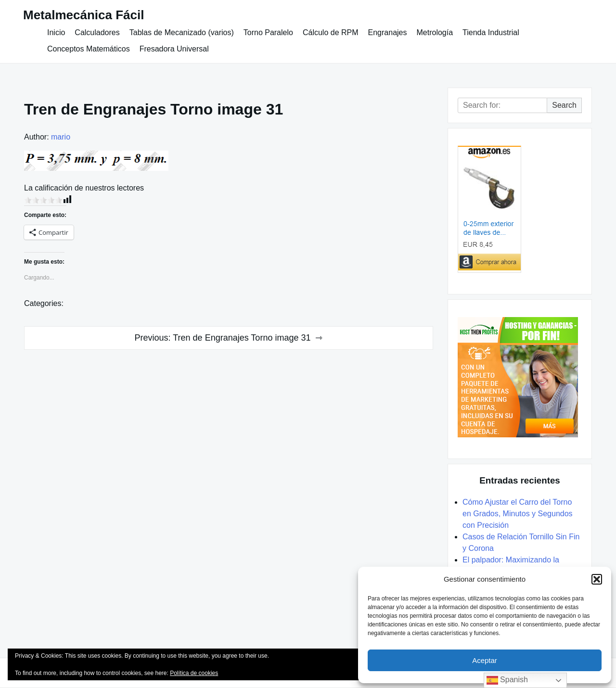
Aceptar (485, 660)
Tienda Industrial (491, 32)
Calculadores (97, 32)
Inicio (56, 32)
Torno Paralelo (268, 32)
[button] (597, 579)
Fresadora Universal (174, 49)
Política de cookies (194, 673)
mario (61, 137)
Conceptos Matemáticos (89, 49)
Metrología (435, 32)
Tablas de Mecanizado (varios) (182, 32)
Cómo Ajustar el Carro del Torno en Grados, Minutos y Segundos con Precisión (518, 514)
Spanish (507, 680)
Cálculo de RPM (331, 32)
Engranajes (388, 32)
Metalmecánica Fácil (83, 15)
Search (564, 105)
